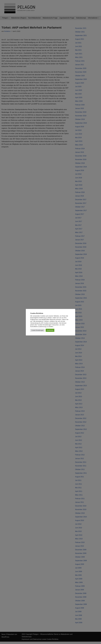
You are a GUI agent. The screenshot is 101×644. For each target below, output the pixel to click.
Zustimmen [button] (50, 330)
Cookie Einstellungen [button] (37, 330)
